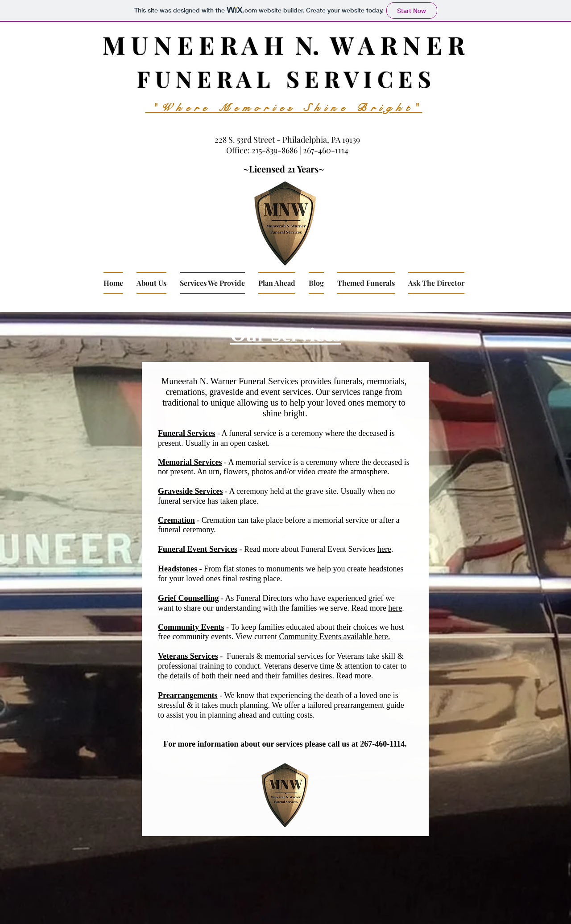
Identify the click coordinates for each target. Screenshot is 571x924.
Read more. (354, 676)
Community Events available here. (335, 637)
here (384, 549)
